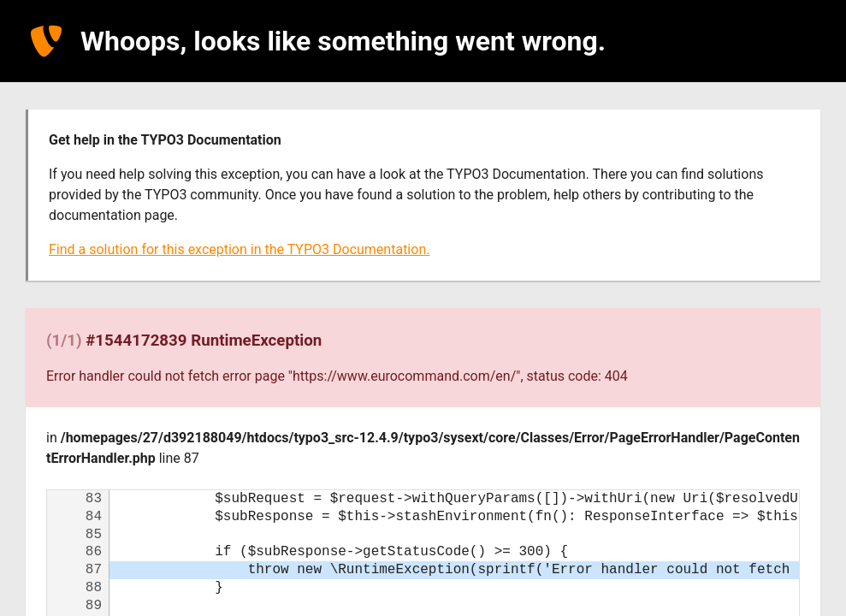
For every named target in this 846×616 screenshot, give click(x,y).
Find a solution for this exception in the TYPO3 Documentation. (239, 249)
